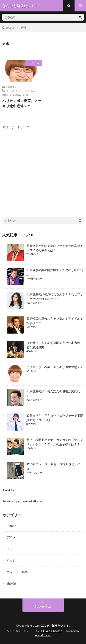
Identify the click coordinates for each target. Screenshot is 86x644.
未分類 (11, 583)
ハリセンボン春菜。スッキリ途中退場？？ (22, 103)
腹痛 (5, 95)
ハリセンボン (28, 91)
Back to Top (43, 606)
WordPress (43, 635)
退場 (26, 95)
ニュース (34, 63)
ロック (11, 560)
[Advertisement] (41, 174)
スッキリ (12, 91)
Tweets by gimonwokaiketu (22, 501)
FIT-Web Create (51, 631)
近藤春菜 (15, 95)
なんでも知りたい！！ (55, 626)
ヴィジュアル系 (17, 572)
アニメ (11, 537)
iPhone (11, 526)
